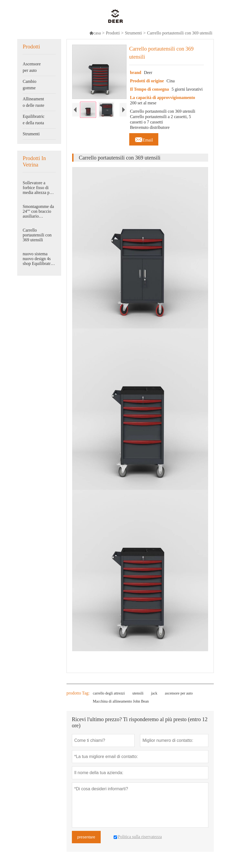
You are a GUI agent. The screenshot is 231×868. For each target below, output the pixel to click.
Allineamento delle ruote (33, 102)
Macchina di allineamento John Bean (121, 701)
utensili (138, 693)
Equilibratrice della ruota (34, 120)
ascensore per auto (179, 693)
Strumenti (133, 33)
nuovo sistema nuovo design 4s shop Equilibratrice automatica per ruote (39, 259)
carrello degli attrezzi (109, 693)
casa (95, 33)
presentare (86, 837)
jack (154, 693)
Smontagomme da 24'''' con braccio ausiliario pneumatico (38, 211)
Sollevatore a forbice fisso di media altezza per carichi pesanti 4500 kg (38, 188)
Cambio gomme (29, 85)
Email (144, 139)
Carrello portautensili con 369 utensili (37, 235)
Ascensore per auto (32, 67)
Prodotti (113, 33)
